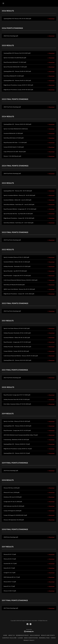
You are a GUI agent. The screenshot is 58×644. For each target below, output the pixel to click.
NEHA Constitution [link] (31, 638)
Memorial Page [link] (44, 638)
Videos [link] (53, 638)
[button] (3, 3)
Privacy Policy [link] (29, 640)
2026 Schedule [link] (35, 635)
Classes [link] (20, 638)
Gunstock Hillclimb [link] (9, 638)
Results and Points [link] (48, 635)
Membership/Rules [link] (22, 635)
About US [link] (12, 635)
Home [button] (5, 635)
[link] (29, 19)
